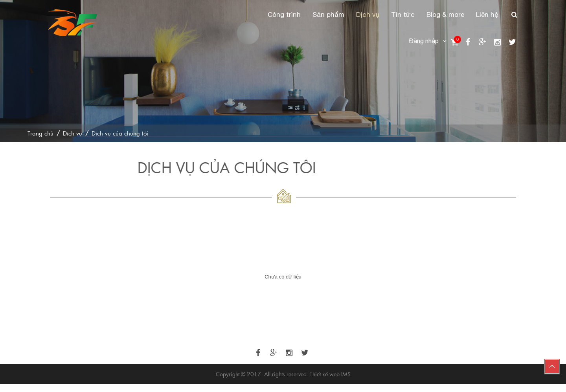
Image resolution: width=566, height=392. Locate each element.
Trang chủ (40, 133)
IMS (346, 374)
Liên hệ (487, 15)
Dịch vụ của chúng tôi (120, 133)
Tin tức (403, 15)
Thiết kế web (325, 374)
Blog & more (445, 15)
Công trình (284, 15)
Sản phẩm (328, 15)
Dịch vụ (368, 15)
